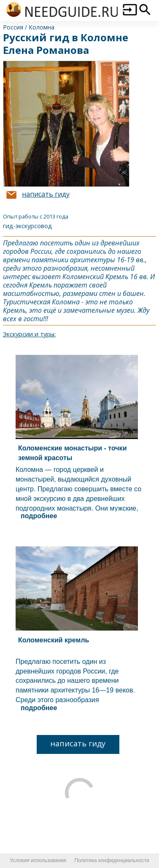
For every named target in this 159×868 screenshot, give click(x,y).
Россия (13, 27)
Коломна (42, 27)
